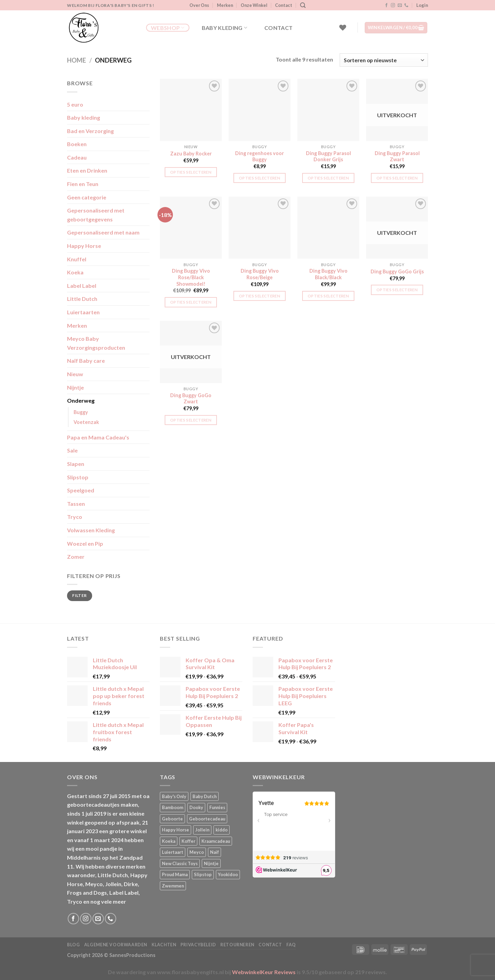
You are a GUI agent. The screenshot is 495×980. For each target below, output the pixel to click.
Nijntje (75, 387)
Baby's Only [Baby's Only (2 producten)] (174, 796)
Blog (73, 945)
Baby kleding (224, 28)
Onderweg (81, 400)
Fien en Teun (83, 184)
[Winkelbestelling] (384, 60)
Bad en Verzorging (90, 131)
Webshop (168, 28)
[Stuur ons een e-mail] (400, 6)
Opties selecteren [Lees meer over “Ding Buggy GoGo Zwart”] (191, 420)
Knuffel (77, 259)
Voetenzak (86, 422)
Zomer (76, 557)
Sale (72, 450)
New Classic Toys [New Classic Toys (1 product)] (180, 863)
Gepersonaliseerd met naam (103, 232)
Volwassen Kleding (91, 530)
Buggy (81, 412)
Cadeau (77, 157)
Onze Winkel (254, 5)
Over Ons (199, 5)
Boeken (77, 144)
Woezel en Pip (85, 543)
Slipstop (78, 477)
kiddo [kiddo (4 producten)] (222, 830)
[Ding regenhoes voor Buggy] (260, 110)
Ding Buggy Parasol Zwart (397, 156)
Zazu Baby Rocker (191, 154)
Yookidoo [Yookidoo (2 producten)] (228, 874)
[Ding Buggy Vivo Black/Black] (328, 228)
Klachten (164, 945)
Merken (225, 5)
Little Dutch (82, 299)
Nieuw (75, 374)
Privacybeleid (198, 945)
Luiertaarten (83, 312)
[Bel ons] (406, 6)
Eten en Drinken (87, 170)
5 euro (75, 104)
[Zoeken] (303, 5)
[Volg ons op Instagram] (393, 6)
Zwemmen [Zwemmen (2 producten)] (173, 886)
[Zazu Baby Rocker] (191, 110)
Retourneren (237, 945)
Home (76, 60)
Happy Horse (84, 246)
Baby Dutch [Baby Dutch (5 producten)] (205, 796)
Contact (284, 5)
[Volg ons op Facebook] (386, 6)
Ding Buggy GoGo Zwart (191, 399)
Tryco (75, 517)
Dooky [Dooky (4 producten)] (196, 807)
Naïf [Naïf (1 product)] (214, 852)
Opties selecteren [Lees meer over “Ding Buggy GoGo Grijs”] (397, 290)
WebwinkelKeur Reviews (264, 972)
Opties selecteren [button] (191, 172)
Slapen (76, 464)
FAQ (291, 945)
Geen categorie (87, 197)
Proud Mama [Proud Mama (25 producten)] (175, 874)
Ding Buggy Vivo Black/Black (328, 274)
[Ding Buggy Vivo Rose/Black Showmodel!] (191, 228)
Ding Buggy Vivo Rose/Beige (260, 274)
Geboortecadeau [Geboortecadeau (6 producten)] (207, 819)
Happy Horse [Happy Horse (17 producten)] (175, 830)
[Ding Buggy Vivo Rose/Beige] (260, 228)
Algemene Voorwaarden (116, 945)
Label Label (82, 286)
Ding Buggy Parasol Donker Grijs (328, 156)
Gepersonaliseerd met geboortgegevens (96, 215)
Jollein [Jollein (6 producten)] (202, 830)
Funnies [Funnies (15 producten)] (217, 807)
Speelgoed (81, 490)
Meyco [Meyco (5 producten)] (197, 852)
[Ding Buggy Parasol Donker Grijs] (328, 110)
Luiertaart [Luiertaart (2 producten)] (173, 852)
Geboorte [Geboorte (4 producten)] (172, 819)
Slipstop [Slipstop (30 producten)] (203, 874)
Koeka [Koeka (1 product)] (169, 841)
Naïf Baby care (86, 361)
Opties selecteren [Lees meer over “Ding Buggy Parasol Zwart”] (397, 178)
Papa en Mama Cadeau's (98, 437)
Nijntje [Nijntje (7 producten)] (211, 863)
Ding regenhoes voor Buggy (260, 156)
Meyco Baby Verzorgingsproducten (96, 343)
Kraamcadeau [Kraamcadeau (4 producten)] (216, 841)
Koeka (75, 272)
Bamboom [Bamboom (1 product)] (173, 807)
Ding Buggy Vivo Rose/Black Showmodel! (191, 277)
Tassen (76, 504)
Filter (79, 595)
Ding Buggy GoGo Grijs (397, 271)
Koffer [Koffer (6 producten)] (188, 841)
